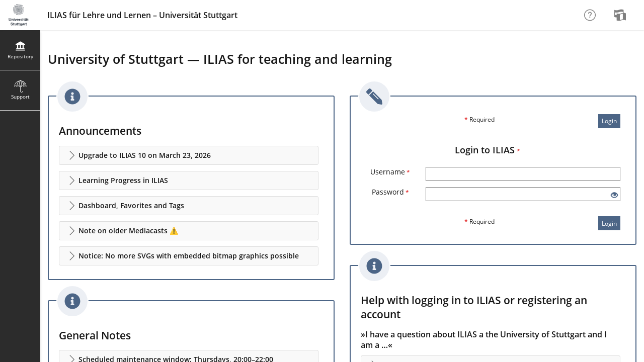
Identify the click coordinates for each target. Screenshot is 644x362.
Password (390, 192)
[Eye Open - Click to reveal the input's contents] (614, 195)
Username (390, 172)
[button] (189, 155)
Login (609, 121)
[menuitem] (621, 15)
